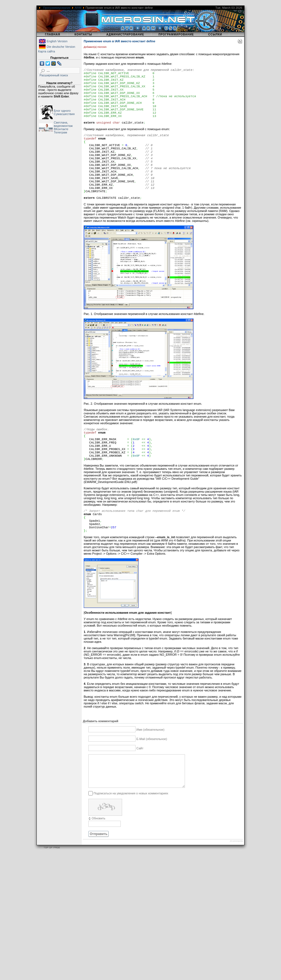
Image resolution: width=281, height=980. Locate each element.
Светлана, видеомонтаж (63, 124)
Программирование (57, 8)
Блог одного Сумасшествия (64, 112)
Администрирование (125, 34)
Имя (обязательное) (150, 774)
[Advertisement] (140, 942)
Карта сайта (47, 51)
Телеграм (60, 132)
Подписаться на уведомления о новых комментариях (131, 844)
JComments (236, 892)
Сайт (140, 793)
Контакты (83, 34)
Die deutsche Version (61, 47)
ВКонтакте (61, 129)
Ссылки (215, 34)
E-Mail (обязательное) (152, 783)
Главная (53, 34)
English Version (57, 41)
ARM (78, 8)
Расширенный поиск (54, 75)
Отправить (99, 885)
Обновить (99, 869)
